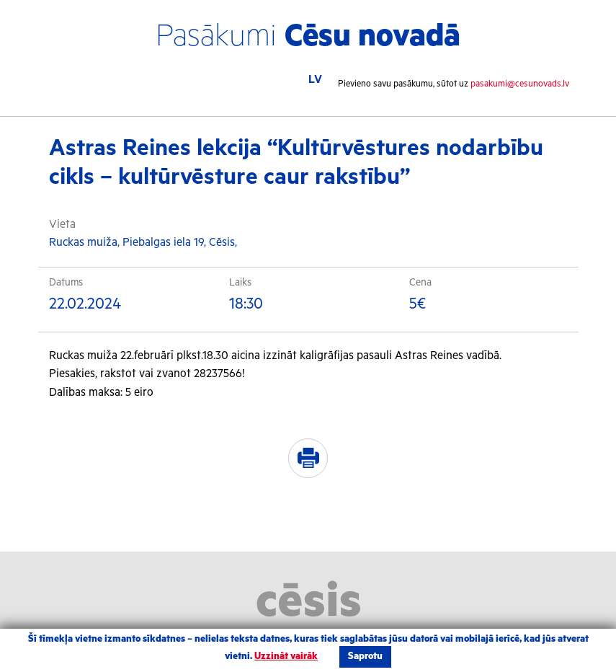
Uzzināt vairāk (286, 656)
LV (315, 80)
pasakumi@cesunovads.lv (520, 84)
